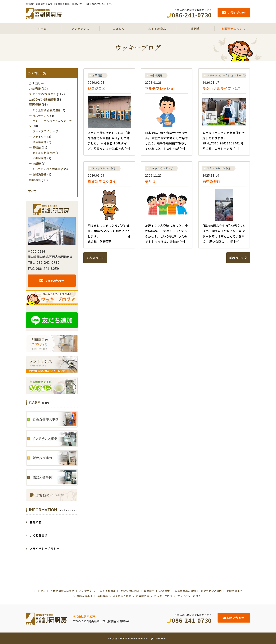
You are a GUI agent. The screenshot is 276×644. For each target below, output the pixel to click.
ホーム (42, 29)
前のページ (238, 258)
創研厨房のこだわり (62, 591)
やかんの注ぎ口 (130, 591)
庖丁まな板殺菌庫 (44, 153)
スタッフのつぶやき (104, 168)
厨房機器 (35, 104)
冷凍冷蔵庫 (156, 75)
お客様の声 (143, 596)
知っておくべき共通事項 (48, 169)
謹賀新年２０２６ (102, 181)
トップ (42, 591)
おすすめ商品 (157, 29)
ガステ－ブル (41, 116)
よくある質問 (37, 535)
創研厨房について (234, 29)
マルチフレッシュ (159, 88)
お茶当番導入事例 (185, 591)
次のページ (95, 258)
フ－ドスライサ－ (44, 131)
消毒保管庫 (40, 158)
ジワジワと (97, 88)
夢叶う (150, 181)
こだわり (119, 29)
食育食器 (149, 591)
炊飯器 (37, 163)
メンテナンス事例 (211, 591)
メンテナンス (81, 29)
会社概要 (34, 522)
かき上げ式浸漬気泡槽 (47, 110)
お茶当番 (97, 75)
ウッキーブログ (163, 596)
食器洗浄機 (40, 174)
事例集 (196, 29)
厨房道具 (35, 180)
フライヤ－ (40, 137)
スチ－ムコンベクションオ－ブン (227, 75)
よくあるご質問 (122, 596)
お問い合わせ (52, 281)
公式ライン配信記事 (43, 99)
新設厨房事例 (235, 591)
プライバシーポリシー (43, 549)
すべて (32, 191)
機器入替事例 (85, 596)
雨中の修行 (211, 181)
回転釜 (37, 147)
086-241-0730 (189, 620)
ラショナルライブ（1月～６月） (229, 88)
